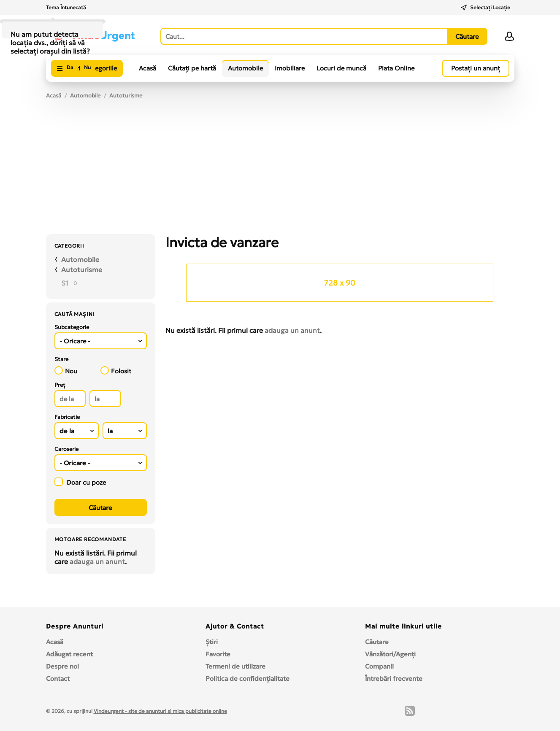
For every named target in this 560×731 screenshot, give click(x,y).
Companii (379, 666)
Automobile (245, 68)
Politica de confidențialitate (248, 678)
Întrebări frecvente (394, 678)
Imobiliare (290, 68)
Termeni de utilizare (235, 666)
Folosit (116, 371)
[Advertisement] (280, 171)
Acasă (147, 68)
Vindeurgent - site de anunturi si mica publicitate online (160, 711)
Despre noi (62, 666)
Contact (58, 678)
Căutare (377, 642)
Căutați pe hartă (192, 68)
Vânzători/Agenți (390, 654)
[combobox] (101, 341)
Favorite (218, 654)
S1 (65, 283)
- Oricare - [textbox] (75, 341)
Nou (66, 371)
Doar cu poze (80, 482)
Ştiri (212, 642)
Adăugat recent (69, 654)
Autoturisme (126, 96)
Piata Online (396, 68)
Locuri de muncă (341, 68)
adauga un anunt (97, 561)
